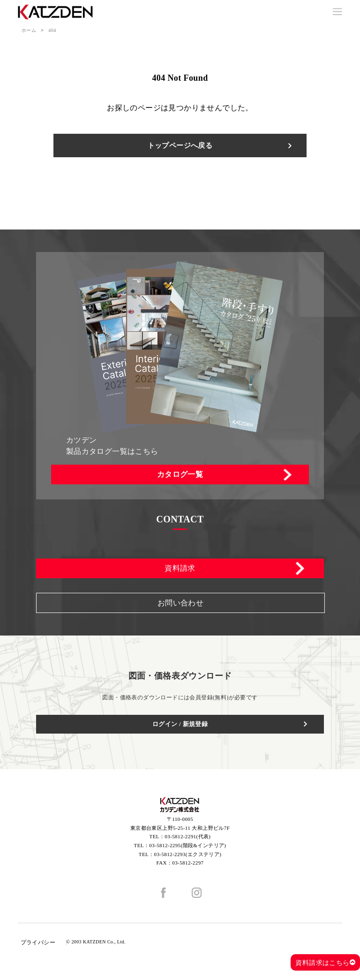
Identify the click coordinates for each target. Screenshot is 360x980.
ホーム (29, 30)
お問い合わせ (180, 603)
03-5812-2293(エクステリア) (188, 854)
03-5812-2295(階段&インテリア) (187, 845)
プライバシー (38, 942)
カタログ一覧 (180, 474)
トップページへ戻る (180, 145)
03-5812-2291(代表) (187, 836)
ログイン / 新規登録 (180, 724)
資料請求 (180, 568)
